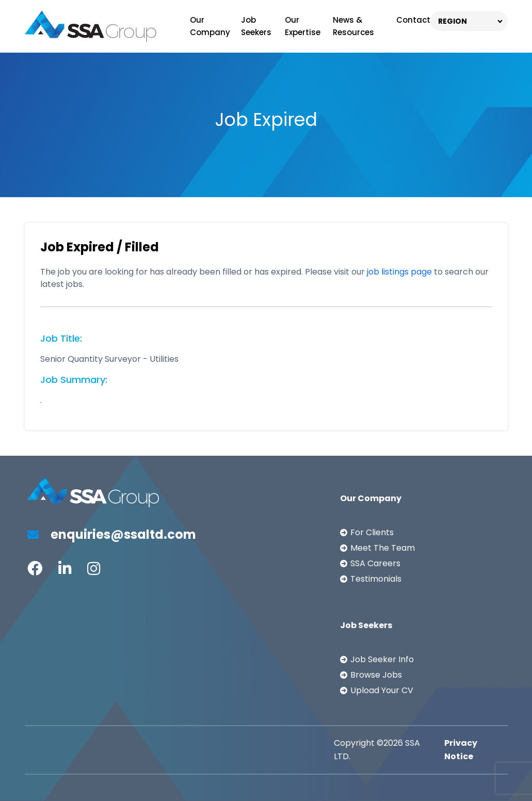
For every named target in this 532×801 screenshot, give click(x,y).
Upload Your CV (382, 690)
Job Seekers (256, 26)
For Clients (372, 532)
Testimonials (376, 579)
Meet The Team (383, 548)
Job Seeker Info (382, 659)
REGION (453, 21)
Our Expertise (303, 26)
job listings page (399, 272)
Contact (413, 20)
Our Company (210, 26)
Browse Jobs (376, 675)
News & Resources (353, 26)
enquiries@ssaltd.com (112, 534)
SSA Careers (375, 563)
